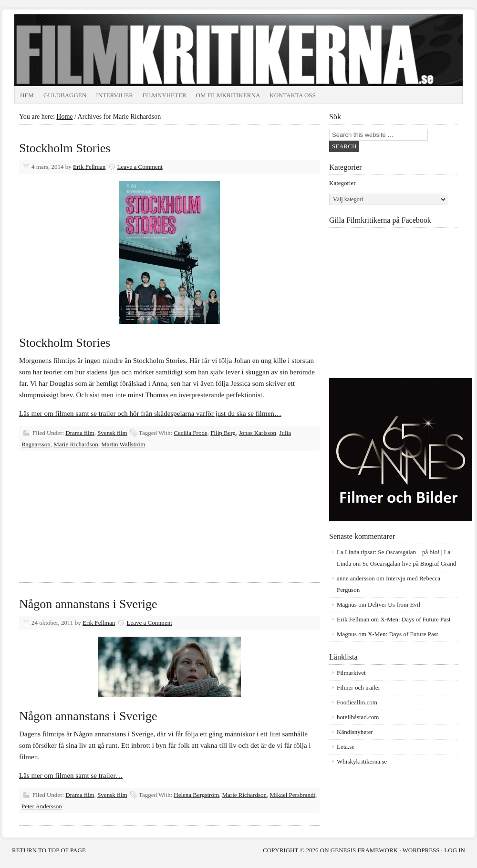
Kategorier (342, 183)
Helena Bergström (196, 795)
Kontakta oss (293, 95)
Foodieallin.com (357, 702)
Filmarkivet (351, 673)
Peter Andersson (42, 806)
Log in (455, 850)
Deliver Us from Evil (394, 604)
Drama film (80, 433)
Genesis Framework (364, 850)
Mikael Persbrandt (293, 795)
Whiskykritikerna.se (362, 761)
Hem (27, 95)
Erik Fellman (89, 167)
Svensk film (112, 433)
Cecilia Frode (190, 433)
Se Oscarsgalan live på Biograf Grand (409, 563)
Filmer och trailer (358, 687)
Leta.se (346, 747)
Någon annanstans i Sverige (88, 604)
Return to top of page (49, 850)
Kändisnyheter (355, 732)
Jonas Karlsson (258, 433)
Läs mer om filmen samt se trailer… (71, 775)
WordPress (421, 850)
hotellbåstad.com (358, 717)
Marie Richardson (76, 444)
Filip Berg (223, 433)
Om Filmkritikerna (228, 95)
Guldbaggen (65, 95)
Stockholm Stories (65, 148)
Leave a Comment (140, 167)
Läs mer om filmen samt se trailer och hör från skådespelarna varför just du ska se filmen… (150, 413)
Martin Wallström (123, 444)
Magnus (347, 604)
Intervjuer (114, 95)
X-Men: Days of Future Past (415, 619)
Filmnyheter (165, 95)
